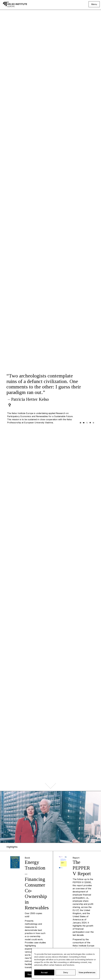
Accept (44, 972)
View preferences (87, 972)
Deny (66, 972)
